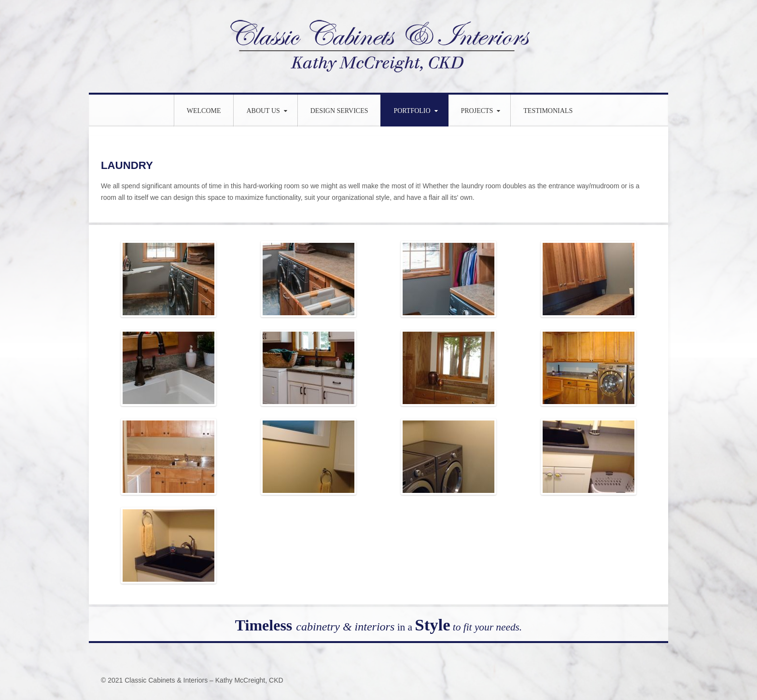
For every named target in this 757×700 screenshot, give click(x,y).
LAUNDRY (129, 165)
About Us (263, 111)
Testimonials (548, 111)
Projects (477, 111)
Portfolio (412, 111)
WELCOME (204, 111)
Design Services (339, 111)
